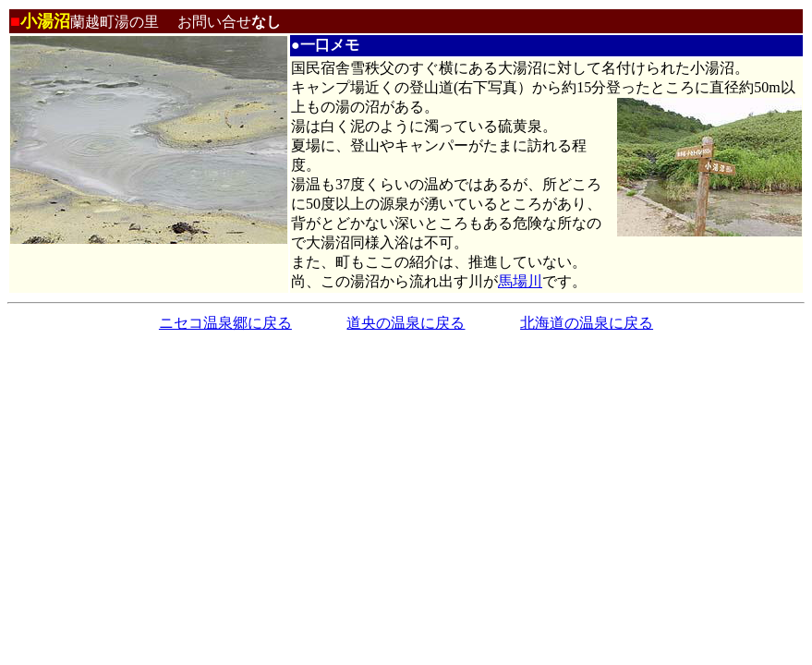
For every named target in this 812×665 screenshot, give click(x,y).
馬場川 (520, 281)
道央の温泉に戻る (406, 323)
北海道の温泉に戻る (587, 323)
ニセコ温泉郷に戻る (225, 323)
